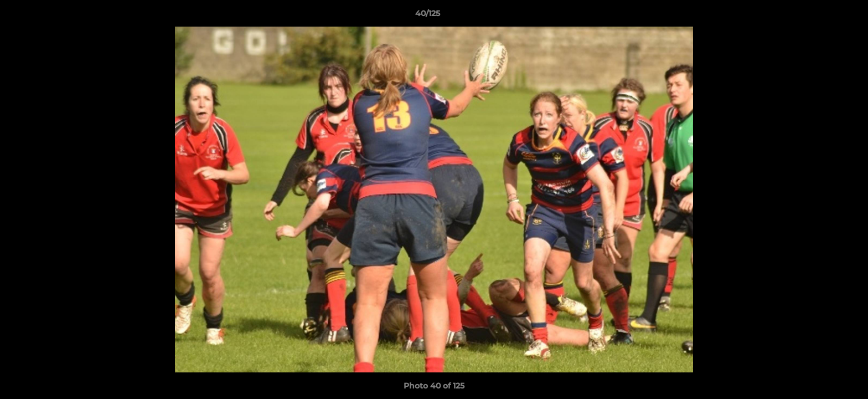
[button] (821, 16)
